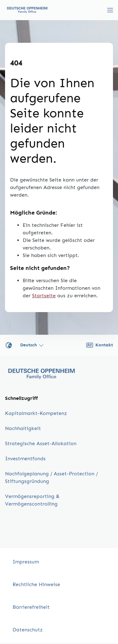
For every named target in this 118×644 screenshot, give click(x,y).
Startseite (44, 296)
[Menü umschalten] (110, 10)
